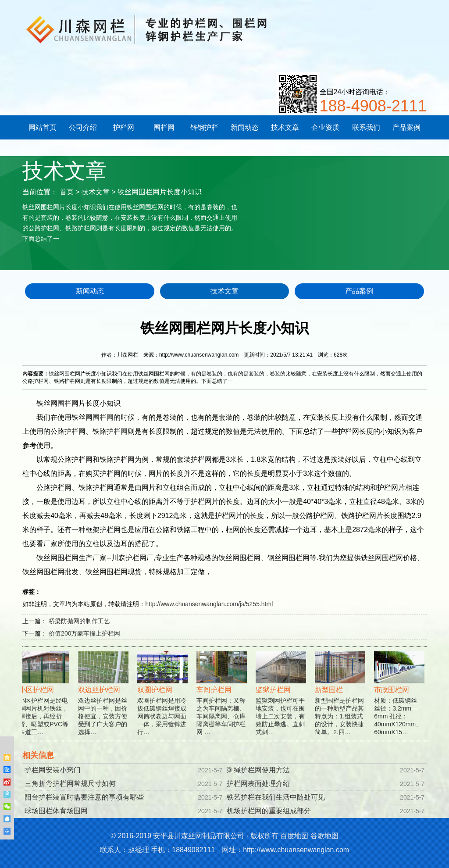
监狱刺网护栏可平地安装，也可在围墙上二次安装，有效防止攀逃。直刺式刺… (282, 699)
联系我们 (366, 127)
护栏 (71, 431)
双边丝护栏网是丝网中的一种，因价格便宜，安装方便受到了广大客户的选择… (104, 699)
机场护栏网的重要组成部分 (269, 811)
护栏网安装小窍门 (53, 770)
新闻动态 (245, 127)
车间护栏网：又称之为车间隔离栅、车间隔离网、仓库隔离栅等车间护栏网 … (223, 699)
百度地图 (294, 836)
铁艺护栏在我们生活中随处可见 (276, 797)
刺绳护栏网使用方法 (258, 770)
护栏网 (124, 127)
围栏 (64, 403)
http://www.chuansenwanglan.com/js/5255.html (209, 604)
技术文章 (285, 127)
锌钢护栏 (204, 127)
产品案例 (406, 127)
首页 (67, 192)
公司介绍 (83, 127)
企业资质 (325, 127)
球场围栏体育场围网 (56, 811)
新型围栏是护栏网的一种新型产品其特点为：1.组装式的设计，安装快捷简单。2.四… (341, 699)
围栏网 (164, 127)
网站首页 (43, 127)
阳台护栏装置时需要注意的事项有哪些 (84, 797)
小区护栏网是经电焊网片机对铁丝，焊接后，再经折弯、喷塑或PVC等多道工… (45, 699)
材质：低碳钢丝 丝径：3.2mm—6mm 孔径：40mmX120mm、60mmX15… (400, 699)
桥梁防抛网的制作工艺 (79, 621)
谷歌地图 (324, 836)
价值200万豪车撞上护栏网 (84, 633)
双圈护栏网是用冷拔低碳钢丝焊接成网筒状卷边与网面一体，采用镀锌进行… (163, 699)
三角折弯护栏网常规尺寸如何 (70, 784)
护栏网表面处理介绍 (258, 784)
